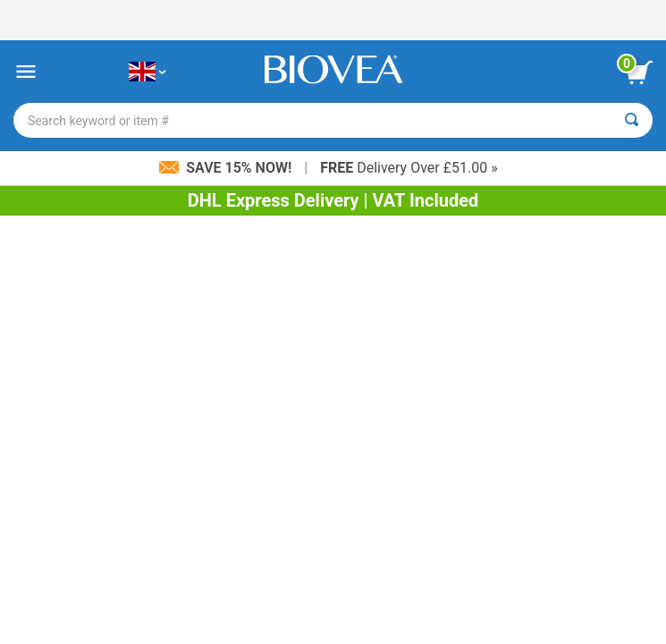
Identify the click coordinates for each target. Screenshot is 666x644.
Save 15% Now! (227, 168)
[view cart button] (639, 72)
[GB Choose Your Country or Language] (147, 72)
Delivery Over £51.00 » (409, 168)
